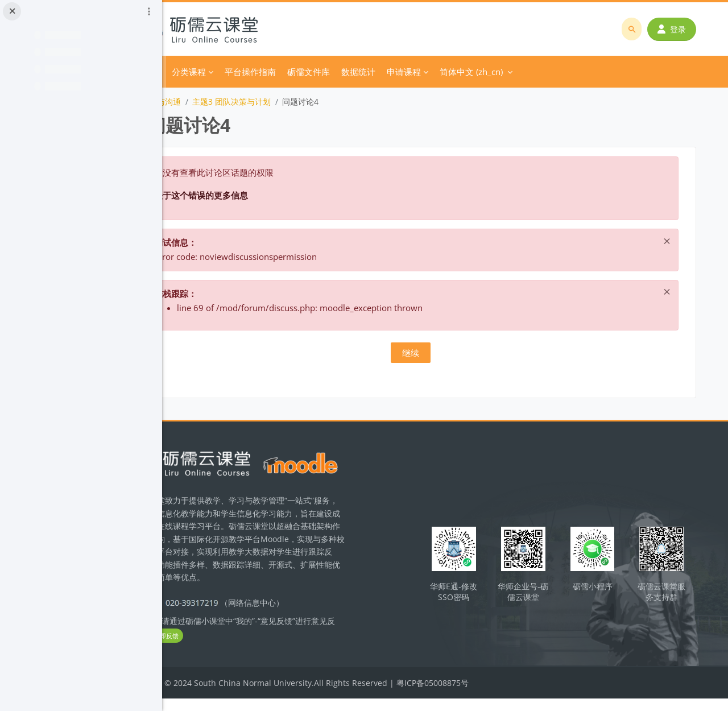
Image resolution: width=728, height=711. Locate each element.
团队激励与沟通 (218, 102)
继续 (445, 353)
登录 (675, 29)
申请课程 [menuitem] (469, 72)
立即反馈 (251, 649)
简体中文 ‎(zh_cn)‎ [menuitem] (537, 72)
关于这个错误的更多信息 (266, 195)
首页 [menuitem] (217, 72)
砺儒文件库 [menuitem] (374, 72)
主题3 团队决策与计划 (297, 102)
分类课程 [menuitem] (254, 72)
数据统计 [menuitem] (424, 72)
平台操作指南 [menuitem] (316, 72)
